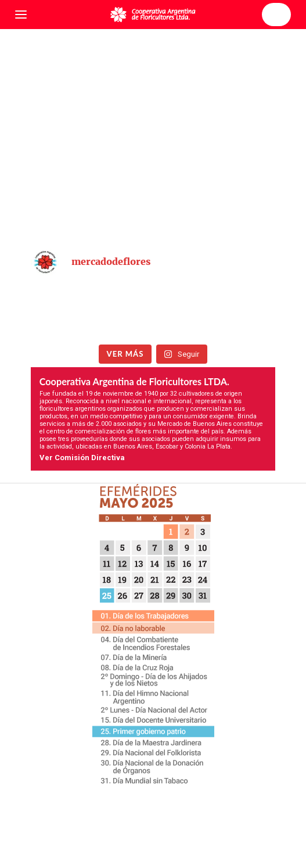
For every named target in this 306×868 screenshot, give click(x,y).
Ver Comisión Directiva (82, 458)
